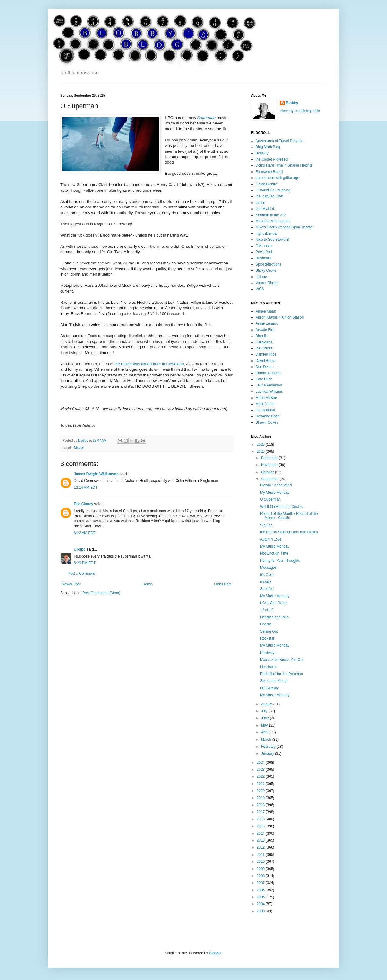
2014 (261, 833)
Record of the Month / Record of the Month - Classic (289, 516)
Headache (268, 667)
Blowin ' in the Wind (276, 485)
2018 (261, 805)
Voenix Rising (267, 283)
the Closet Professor (272, 159)
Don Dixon (264, 367)
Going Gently (266, 184)
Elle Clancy (84, 504)
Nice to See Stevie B (272, 240)
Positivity (267, 653)
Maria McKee (266, 398)
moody (266, 582)
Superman (206, 118)
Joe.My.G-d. (265, 209)
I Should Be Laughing (273, 190)
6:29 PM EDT (85, 563)
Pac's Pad (264, 252)
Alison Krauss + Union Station (280, 317)
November (270, 465)
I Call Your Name (274, 603)
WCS (260, 289)
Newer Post (71, 584)
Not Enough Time (274, 553)
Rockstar (267, 638)
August (267, 704)
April (265, 732)
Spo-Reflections (268, 264)
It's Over (267, 575)
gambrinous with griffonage (277, 178)
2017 (261, 812)
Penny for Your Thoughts (280, 561)
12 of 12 (267, 610)
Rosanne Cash (268, 416)
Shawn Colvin (267, 422)
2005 (261, 897)
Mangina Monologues (273, 221)
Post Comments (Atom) (101, 593)
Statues (266, 525)
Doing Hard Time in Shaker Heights (284, 165)
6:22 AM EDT (85, 533)
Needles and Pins (274, 617)
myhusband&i (267, 233)
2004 (261, 904)
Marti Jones (265, 404)
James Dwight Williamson (96, 474)
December (270, 458)
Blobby (292, 103)
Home (147, 584)
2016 (261, 819)
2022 (261, 776)
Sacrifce (267, 589)
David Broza (265, 361)
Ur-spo (80, 549)
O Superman (270, 499)
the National (265, 410)
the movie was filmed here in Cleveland (149, 364)
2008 (261, 876)
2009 (261, 869)
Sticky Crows (266, 270)
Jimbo (260, 203)
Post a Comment (81, 574)
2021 (261, 784)
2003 (261, 911)
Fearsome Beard (269, 172)
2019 (261, 798)
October (268, 472)
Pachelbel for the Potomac (281, 674)
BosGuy (262, 153)
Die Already (269, 688)
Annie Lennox (267, 323)
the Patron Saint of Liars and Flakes (289, 532)
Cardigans (264, 342)
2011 (261, 855)
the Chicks (264, 348)
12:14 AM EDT (86, 488)
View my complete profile (300, 111)
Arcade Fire (265, 330)
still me (261, 277)
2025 (261, 452)
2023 (261, 770)
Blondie (262, 336)
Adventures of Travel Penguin (279, 141)
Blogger (215, 953)
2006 (261, 890)
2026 (261, 445)
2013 (261, 840)
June (265, 718)
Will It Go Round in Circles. (282, 507)
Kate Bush (264, 379)
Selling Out (269, 631)
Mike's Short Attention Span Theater (285, 227)
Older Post (223, 584)
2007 (261, 883)
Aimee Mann (266, 311)
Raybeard (263, 258)
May (265, 725)
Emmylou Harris (268, 373)
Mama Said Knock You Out (282, 660)
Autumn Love (271, 539)
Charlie (266, 624)
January (268, 753)
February (269, 747)
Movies (79, 448)
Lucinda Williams (269, 392)
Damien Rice (266, 354)
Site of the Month (274, 681)
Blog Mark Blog (268, 147)
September (270, 479)
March (267, 740)
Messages (268, 568)
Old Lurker (264, 246)
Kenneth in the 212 (271, 215)
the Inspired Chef (269, 196)
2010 (261, 862)
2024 (261, 763)
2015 (261, 826)
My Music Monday (275, 492)
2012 (261, 847)
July (265, 711)
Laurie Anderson (269, 385)
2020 (261, 791)
